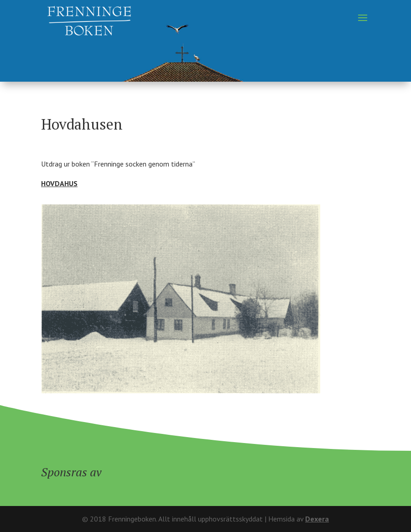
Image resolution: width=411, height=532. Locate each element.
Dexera (317, 519)
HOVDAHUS (59, 183)
